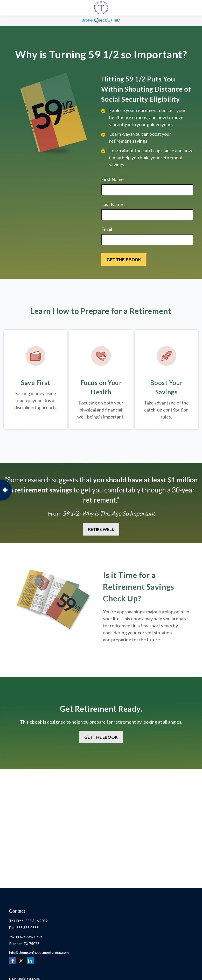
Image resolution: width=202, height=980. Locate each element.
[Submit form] (124, 260)
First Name (112, 179)
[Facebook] (13, 961)
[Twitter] (21, 961)
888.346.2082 (37, 921)
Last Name (112, 204)
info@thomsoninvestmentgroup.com (39, 952)
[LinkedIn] (30, 961)
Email (107, 229)
